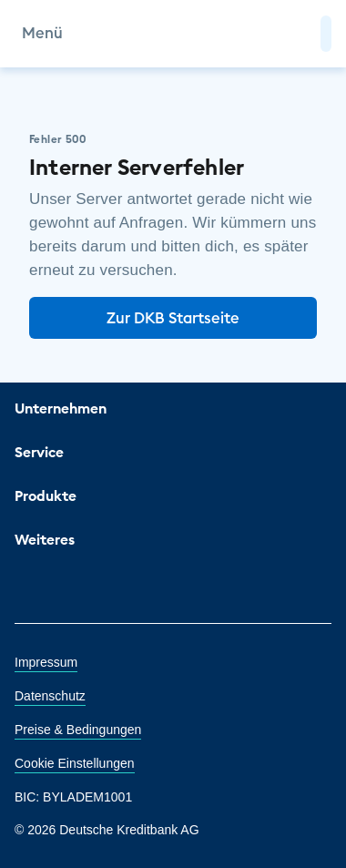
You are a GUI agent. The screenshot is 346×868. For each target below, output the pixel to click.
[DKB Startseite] (173, 34)
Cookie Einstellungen (75, 763)
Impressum (46, 662)
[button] (326, 34)
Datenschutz (50, 696)
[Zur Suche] (299, 34)
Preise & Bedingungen (78, 730)
